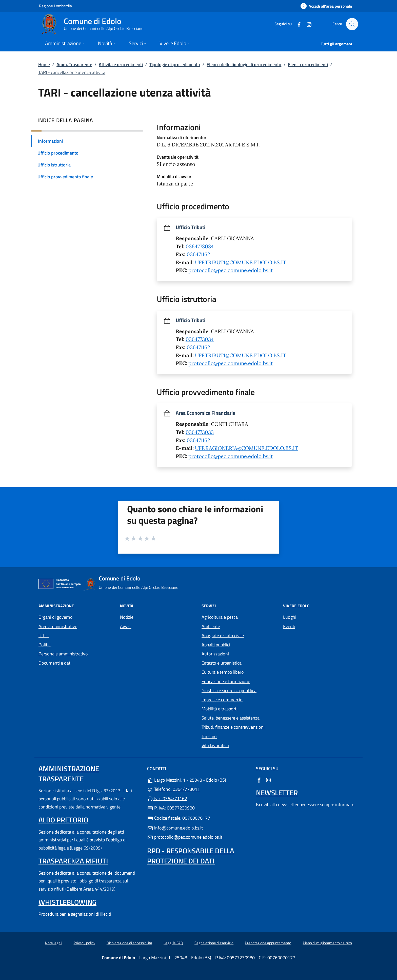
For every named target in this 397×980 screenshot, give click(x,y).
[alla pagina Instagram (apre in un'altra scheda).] (307, 24)
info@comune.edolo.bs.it (175, 828)
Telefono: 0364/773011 (173, 789)
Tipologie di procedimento (175, 64)
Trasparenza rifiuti (73, 861)
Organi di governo (56, 617)
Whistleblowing (67, 902)
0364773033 (200, 432)
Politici (45, 645)
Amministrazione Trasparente (69, 774)
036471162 (198, 254)
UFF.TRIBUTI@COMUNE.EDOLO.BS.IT (241, 262)
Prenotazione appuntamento (268, 943)
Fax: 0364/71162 (167, 798)
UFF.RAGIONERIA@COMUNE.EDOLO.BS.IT (246, 448)
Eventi (289, 626)
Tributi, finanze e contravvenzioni (233, 727)
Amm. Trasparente (74, 64)
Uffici (44, 636)
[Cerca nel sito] (352, 24)
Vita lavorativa (215, 746)
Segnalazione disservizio (214, 943)
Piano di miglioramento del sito (327, 943)
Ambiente (211, 626)
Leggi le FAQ (173, 943)
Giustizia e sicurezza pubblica (229, 691)
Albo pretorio (63, 820)
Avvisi (126, 626)
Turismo (209, 736)
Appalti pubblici (216, 645)
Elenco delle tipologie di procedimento (244, 64)
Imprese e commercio (222, 700)
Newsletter (277, 793)
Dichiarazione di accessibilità (129, 943)
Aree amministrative (58, 626)
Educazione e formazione (226, 681)
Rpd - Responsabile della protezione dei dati (191, 856)
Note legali (54, 943)
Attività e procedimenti (121, 64)
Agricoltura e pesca (220, 617)
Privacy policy (84, 943)
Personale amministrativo (63, 654)
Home (44, 64)
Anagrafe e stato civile (223, 636)
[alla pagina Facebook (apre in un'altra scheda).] (297, 24)
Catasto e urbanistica (222, 663)
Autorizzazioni (215, 654)
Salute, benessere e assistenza (231, 718)
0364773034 (200, 247)
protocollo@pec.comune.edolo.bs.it (231, 270)
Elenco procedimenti (308, 64)
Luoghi (290, 617)
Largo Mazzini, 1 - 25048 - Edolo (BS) (198, 779)
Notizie (127, 617)
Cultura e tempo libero (223, 672)
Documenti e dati (55, 663)
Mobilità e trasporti (220, 709)
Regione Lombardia (55, 6)
